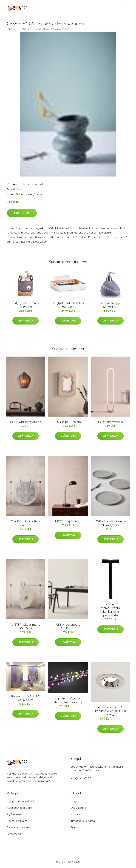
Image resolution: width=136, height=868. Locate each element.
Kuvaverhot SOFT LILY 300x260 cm (25, 698)
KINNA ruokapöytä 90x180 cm (68, 626)
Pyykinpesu (14, 814)
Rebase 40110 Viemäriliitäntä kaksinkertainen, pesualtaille (110, 610)
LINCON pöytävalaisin (68, 521)
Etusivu (11, 29)
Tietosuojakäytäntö (83, 821)
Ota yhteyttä (78, 808)
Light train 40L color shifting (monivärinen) (68, 700)
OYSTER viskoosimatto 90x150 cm (26, 626)
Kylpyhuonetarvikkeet (20, 801)
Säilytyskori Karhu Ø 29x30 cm (25, 305)
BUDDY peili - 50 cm (68, 422)
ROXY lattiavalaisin (110, 422)
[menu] (125, 8)
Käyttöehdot (78, 814)
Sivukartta (77, 827)
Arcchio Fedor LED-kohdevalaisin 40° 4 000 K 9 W (111, 711)
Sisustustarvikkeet (18, 827)
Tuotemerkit (30, 184)
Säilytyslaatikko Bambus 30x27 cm (68, 305)
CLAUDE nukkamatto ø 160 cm (26, 523)
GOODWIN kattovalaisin (26, 422)
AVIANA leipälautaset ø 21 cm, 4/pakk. (110, 523)
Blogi (74, 801)
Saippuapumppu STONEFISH (111, 305)
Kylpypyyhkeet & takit (20, 808)
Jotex (42, 184)
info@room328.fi (81, 778)
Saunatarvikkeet (17, 821)
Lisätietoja (22, 213)
